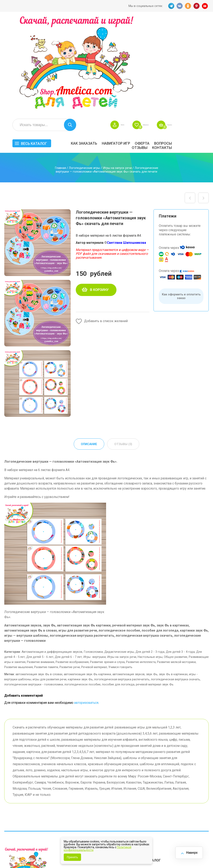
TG (170, 6)
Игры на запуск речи (117, 71)
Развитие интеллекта (141, 565)
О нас (112, 793)
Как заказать (121, 46)
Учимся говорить (120, 570)
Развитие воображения (72, 565)
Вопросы (200, 46)
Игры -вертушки (94, 560)
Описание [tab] (88, 347)
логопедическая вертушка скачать (175, 583)
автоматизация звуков (128, 578)
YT (206, 6)
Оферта (179, 46)
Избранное (170, 28)
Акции (85, 787)
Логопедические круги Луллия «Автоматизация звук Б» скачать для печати (203, 101)
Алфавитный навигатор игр (176, 810)
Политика (87, 799)
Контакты (199, 50)
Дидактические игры (119, 555)
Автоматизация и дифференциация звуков (52, 555)
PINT (197, 6)
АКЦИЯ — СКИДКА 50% (199, 778)
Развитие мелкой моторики (176, 565)
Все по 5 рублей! (178, 774)
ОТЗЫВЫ (176, 50)
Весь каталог (71, 46)
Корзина (203, 28)
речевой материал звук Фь (155, 588)
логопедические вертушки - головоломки (34, 588)
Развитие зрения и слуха (107, 565)
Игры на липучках (150, 798)
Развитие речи (70, 570)
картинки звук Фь (80, 583)
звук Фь (152, 578)
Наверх (190, 852)
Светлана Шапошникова (126, 146)
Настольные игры (150, 560)
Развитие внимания (41, 565)
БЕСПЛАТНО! (147, 774)
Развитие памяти (46, 570)
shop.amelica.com (16, 856)
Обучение (199, 798)
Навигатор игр (153, 46)
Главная (60, 71)
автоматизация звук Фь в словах (39, 578)
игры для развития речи (49, 583)
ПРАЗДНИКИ (176, 788)
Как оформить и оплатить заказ (181, 199)
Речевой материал (94, 570)
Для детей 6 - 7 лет (68, 560)
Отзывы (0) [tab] (124, 347)
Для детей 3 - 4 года (180, 555)
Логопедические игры (84, 71)
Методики (144, 809)
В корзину (99, 193)
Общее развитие (176, 560)
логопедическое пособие (82, 588)
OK (188, 6)
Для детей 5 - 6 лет (40, 560)
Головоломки (93, 555)
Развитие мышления (19, 570)
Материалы (200, 788)
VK (179, 6)
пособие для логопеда (118, 588)
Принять (72, 857)
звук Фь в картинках (173, 578)
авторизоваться (86, 606)
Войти (139, 28)
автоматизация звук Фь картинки (87, 578)
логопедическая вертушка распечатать (122, 583)
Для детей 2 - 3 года (150, 555)
